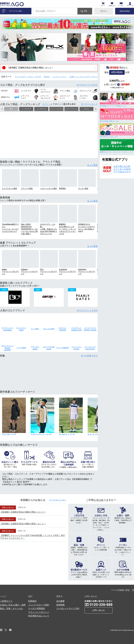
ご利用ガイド (6, 601)
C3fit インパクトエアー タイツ (84, 77)
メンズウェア (41, 109)
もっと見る (92, 165)
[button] (4, 47)
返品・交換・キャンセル (12, 608)
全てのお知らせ (58, 500)
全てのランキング (89, 104)
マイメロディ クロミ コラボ (28, 77)
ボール (86, 109)
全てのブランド (87, 310)
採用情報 (60, 605)
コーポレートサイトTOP (68, 608)
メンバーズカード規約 (39, 605)
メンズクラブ (26, 109)
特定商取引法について (39, 616)
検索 (85, 11)
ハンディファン (60, 77)
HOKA (47, 77)
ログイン (104, 11)
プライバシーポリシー (39, 612)
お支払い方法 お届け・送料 (13, 605)
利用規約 (32, 601)
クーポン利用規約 (37, 608)
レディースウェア (71, 109)
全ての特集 (89, 356)
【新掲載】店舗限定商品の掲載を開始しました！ (31, 68)
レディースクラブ (56, 109)
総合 (11, 109)
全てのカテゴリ (87, 85)
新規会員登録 (125, 11)
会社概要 (60, 601)
